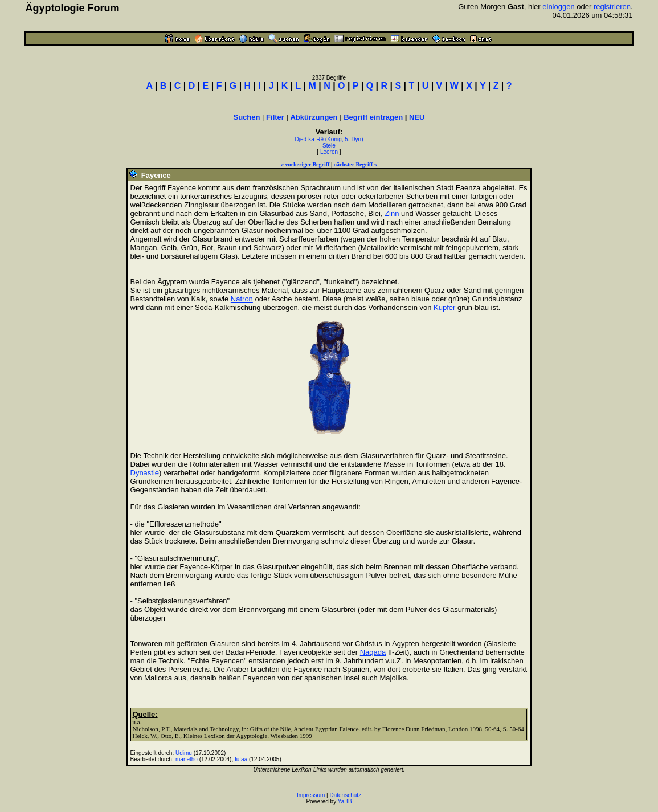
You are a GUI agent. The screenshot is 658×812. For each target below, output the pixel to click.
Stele (329, 146)
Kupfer (444, 307)
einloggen (558, 7)
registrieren (612, 7)
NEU (417, 117)
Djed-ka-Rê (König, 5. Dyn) (329, 139)
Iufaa (241, 759)
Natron (242, 299)
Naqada (373, 652)
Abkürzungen (314, 117)
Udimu (184, 753)
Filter (275, 117)
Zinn (392, 213)
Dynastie (145, 473)
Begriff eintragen (373, 117)
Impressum (311, 795)
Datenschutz (346, 795)
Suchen (247, 117)
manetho (187, 759)
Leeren (329, 152)
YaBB (345, 801)
